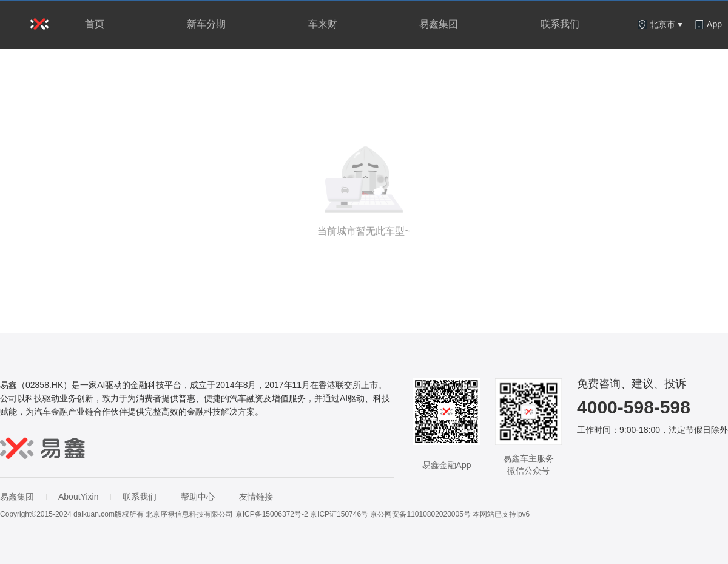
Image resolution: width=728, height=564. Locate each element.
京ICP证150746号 (339, 514)
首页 (95, 24)
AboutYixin (78, 497)
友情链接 (256, 497)
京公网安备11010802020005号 (420, 514)
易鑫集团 (439, 24)
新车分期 (206, 24)
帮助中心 (198, 497)
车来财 (323, 24)
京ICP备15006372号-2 (272, 514)
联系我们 (560, 24)
